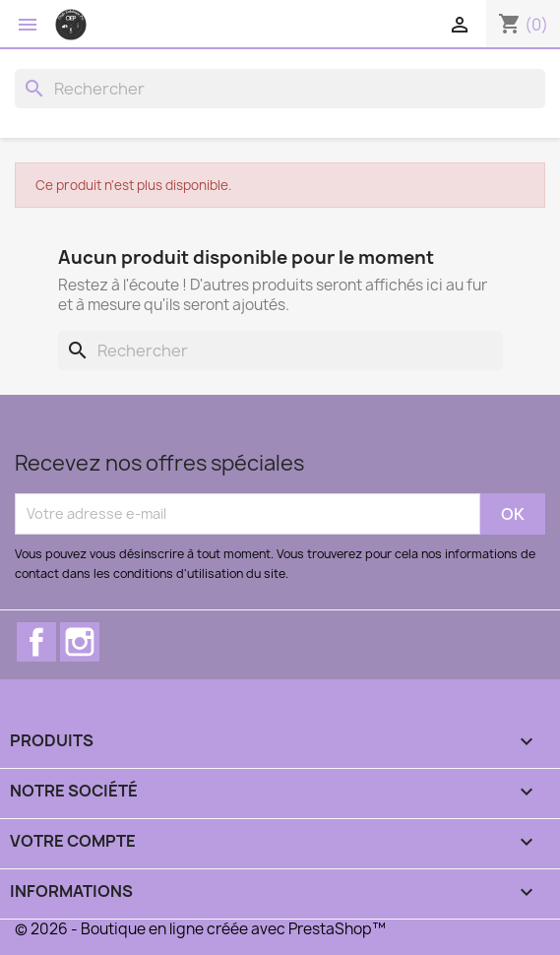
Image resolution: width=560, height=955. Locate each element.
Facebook (36, 642)
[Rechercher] (280, 89)
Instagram (80, 642)
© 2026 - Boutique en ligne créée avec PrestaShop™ (200, 929)
